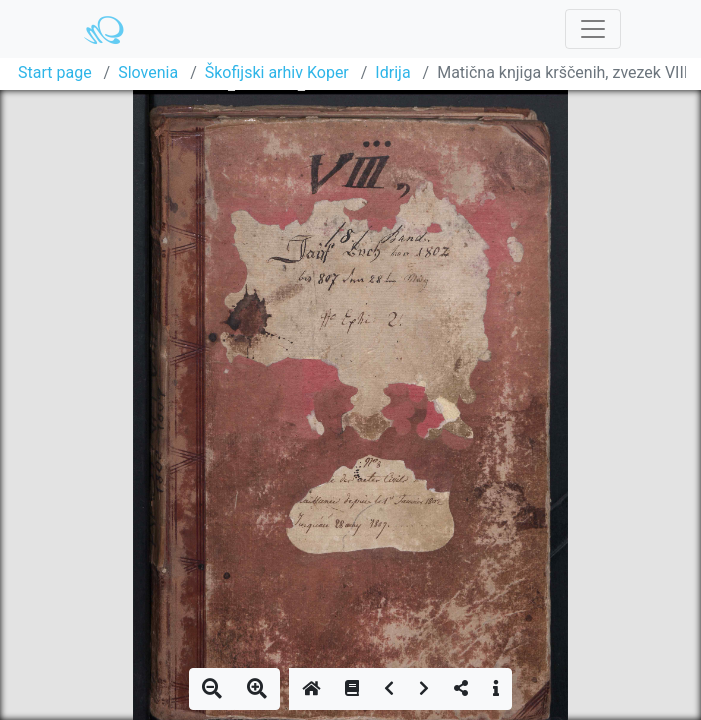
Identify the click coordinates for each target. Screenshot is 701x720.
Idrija (392, 72)
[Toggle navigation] (593, 29)
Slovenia (148, 72)
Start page (55, 72)
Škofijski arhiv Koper (277, 72)
